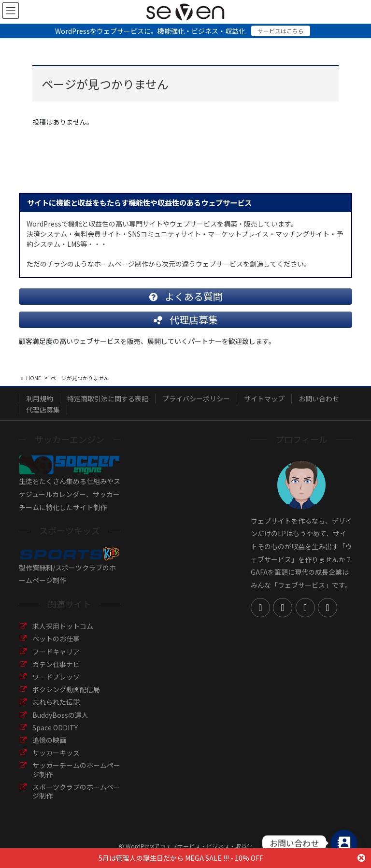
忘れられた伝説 (56, 702)
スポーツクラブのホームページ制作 (76, 791)
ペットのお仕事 (56, 639)
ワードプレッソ (56, 677)
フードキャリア (56, 652)
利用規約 (40, 398)
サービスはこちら (281, 31)
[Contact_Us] (344, 843)
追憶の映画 (49, 740)
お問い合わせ (319, 398)
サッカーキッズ (56, 753)
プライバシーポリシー (196, 398)
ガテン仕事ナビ (56, 664)
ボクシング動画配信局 (66, 689)
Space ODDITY (55, 727)
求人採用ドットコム (63, 626)
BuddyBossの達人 (60, 715)
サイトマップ (264, 398)
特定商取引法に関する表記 (108, 398)
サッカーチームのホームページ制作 (76, 769)
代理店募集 (43, 410)
